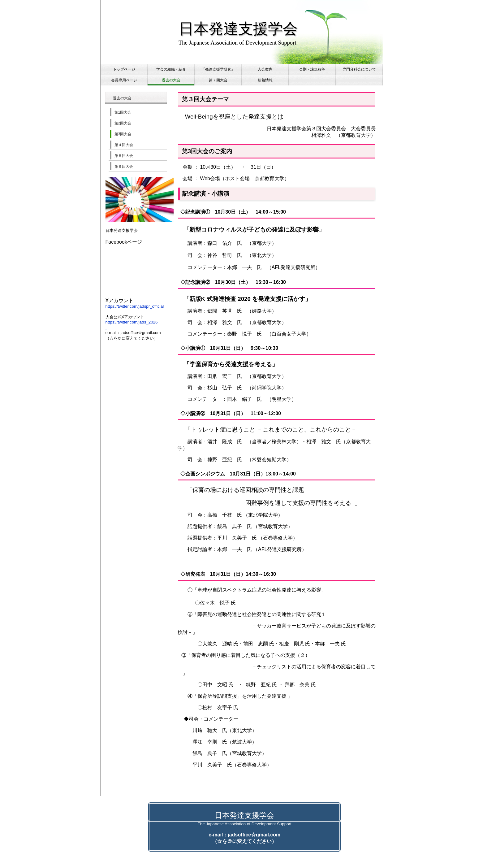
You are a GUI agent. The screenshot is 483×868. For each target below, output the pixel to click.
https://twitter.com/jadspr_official (135, 306)
